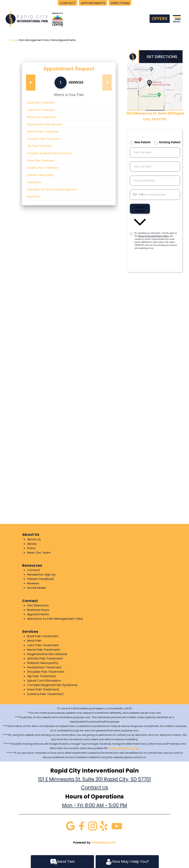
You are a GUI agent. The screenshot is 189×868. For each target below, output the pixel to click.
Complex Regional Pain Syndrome (52, 685)
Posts (31, 548)
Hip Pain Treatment (42, 676)
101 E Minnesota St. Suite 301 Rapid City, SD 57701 (94, 779)
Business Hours (38, 610)
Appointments (38, 614)
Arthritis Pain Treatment (45, 658)
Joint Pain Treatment (43, 645)
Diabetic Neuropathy (43, 663)
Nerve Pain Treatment (44, 650)
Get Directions (38, 605)
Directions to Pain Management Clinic (55, 619)
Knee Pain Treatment (43, 689)
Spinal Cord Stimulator (44, 680)
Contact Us (95, 788)
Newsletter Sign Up (41, 574)
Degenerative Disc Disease (47, 654)
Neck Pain (34, 641)
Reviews (33, 583)
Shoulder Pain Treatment (46, 672)
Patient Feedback (40, 579)
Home (13, 40)
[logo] (35, 19)
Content (34, 570)
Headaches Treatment (44, 667)
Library (32, 544)
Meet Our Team (39, 553)
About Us (34, 539)
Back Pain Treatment (43, 636)
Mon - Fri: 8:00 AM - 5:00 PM (94, 805)
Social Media (37, 588)
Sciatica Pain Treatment (45, 694)
